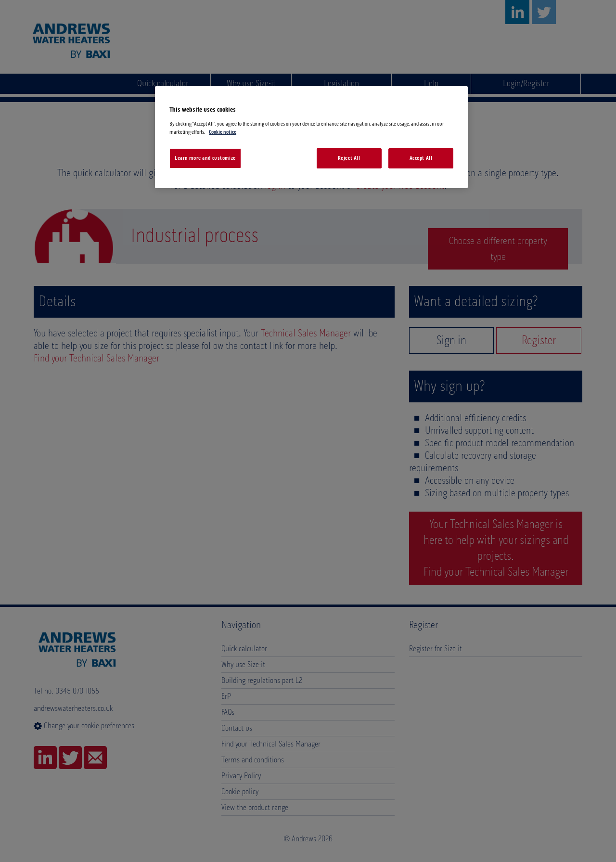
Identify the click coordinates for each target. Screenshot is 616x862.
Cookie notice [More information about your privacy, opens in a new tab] (223, 132)
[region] (311, 137)
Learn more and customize (205, 158)
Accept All (421, 158)
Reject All (349, 158)
